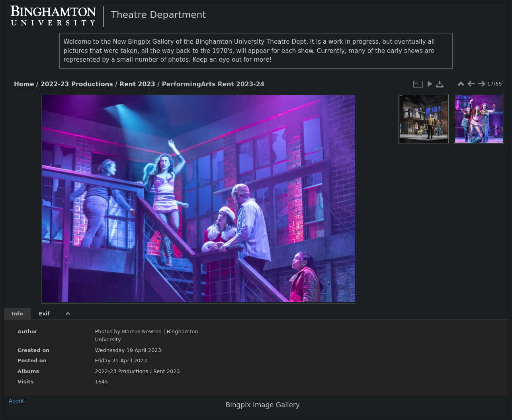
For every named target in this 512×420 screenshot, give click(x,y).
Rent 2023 (137, 84)
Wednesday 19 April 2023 (128, 350)
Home (24, 84)
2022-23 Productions (77, 84)
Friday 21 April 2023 (121, 361)
